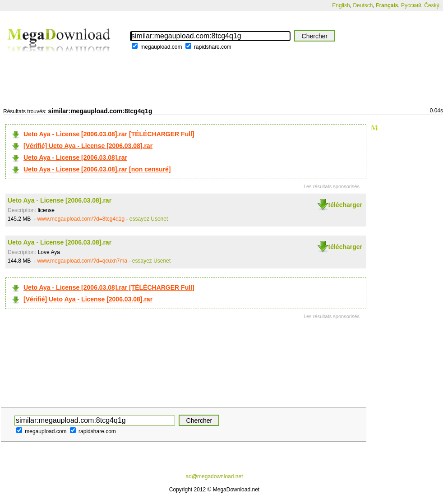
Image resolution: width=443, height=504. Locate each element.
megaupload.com (161, 47)
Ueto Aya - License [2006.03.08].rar (75, 157)
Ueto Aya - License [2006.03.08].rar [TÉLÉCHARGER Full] (109, 134)
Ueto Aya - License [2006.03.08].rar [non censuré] (97, 169)
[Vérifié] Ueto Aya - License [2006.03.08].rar (88, 146)
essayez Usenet (149, 219)
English (341, 5)
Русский (411, 5)
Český (431, 5)
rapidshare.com (213, 47)
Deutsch (363, 5)
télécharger (345, 205)
